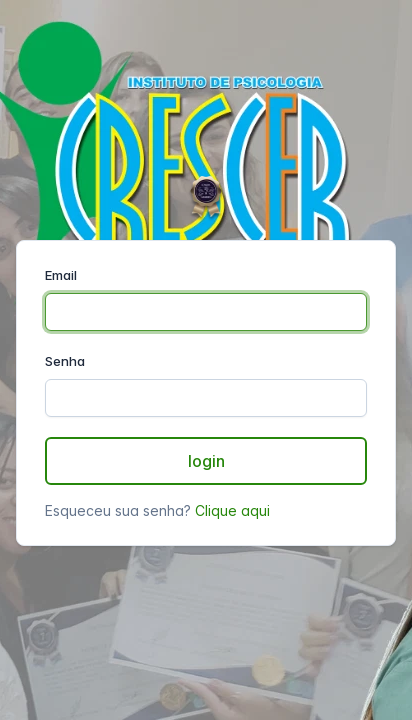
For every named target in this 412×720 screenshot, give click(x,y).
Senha (65, 361)
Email (61, 275)
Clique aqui (232, 510)
